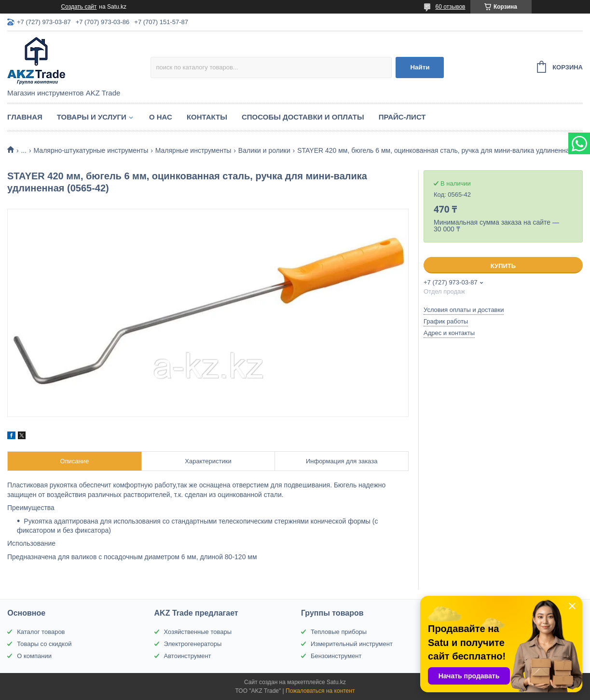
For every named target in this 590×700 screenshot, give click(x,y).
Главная (25, 117)
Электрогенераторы (193, 644)
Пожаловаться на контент (320, 691)
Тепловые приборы (339, 632)
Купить (503, 266)
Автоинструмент (188, 656)
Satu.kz (336, 682)
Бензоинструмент (336, 656)
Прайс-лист (402, 117)
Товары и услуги (92, 117)
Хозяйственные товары (198, 632)
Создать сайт (79, 7)
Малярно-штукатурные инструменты (91, 150)
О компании (34, 656)
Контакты (207, 117)
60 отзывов (450, 7)
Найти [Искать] (420, 67)
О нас (161, 117)
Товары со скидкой (44, 644)
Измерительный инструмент (352, 644)
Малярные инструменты (193, 150)
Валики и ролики (264, 150)
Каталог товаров (41, 632)
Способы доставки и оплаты (303, 117)
